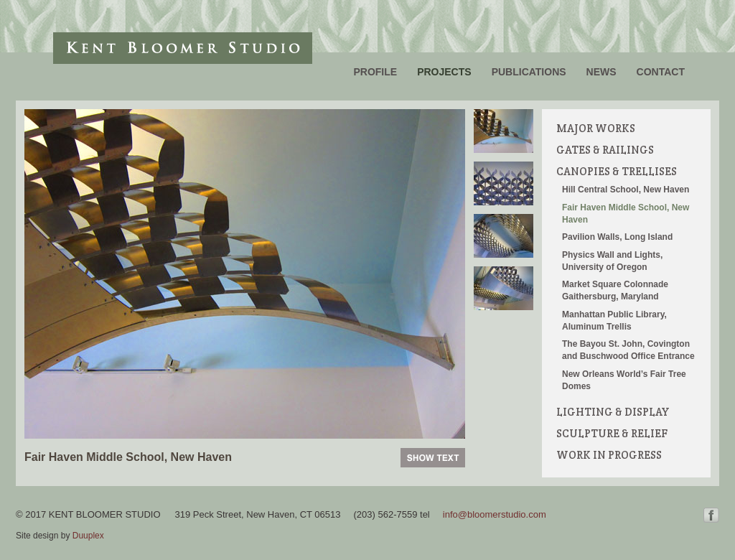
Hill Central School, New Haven (626, 190)
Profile (375, 72)
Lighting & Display (613, 412)
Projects (444, 72)
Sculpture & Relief (612, 433)
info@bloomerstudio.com (495, 514)
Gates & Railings (605, 150)
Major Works (596, 128)
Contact (661, 72)
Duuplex (88, 536)
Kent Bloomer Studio (183, 48)
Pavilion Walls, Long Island (617, 237)
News (601, 72)
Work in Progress (609, 455)
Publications (529, 72)
